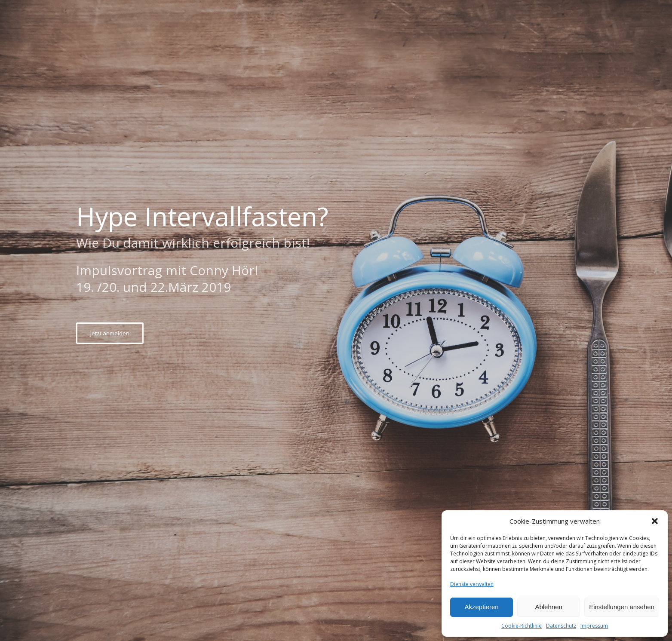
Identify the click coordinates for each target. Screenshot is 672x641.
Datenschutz (561, 626)
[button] (655, 521)
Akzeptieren (481, 607)
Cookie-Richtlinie (522, 626)
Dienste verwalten (472, 584)
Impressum (594, 626)
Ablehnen (548, 607)
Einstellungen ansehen (622, 607)
